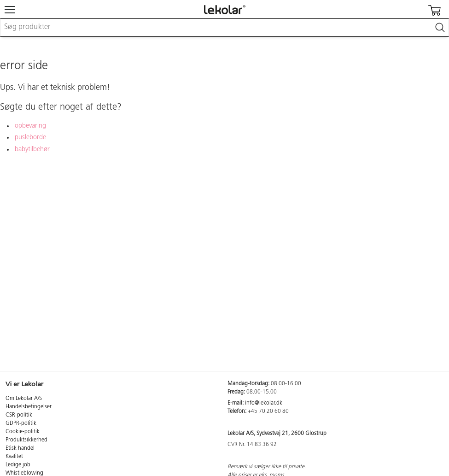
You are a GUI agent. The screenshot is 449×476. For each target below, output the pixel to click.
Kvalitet (14, 457)
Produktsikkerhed (26, 440)
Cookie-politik (23, 432)
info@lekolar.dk (264, 403)
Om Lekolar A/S (24, 399)
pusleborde (30, 138)
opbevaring (30, 126)
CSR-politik (19, 415)
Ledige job (18, 465)
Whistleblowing (24, 473)
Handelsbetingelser (29, 407)
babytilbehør (32, 150)
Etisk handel (20, 448)
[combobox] (224, 28)
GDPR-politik (21, 423)
